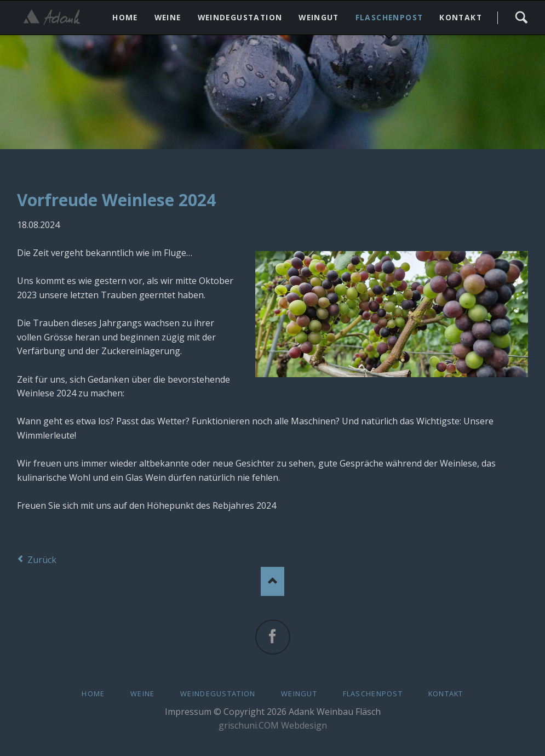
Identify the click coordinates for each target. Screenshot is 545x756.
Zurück (42, 560)
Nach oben (272, 581)
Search (521, 18)
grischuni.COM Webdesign (273, 725)
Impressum (188, 712)
